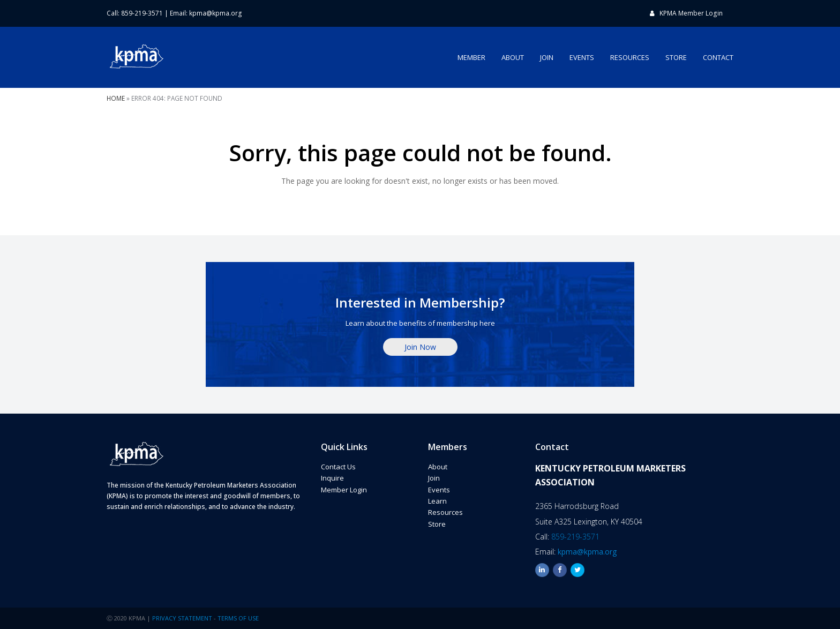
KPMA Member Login (691, 13)
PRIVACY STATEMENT (182, 618)
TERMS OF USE (238, 618)
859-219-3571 (575, 537)
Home (116, 98)
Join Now (420, 347)
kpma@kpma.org (216, 13)
